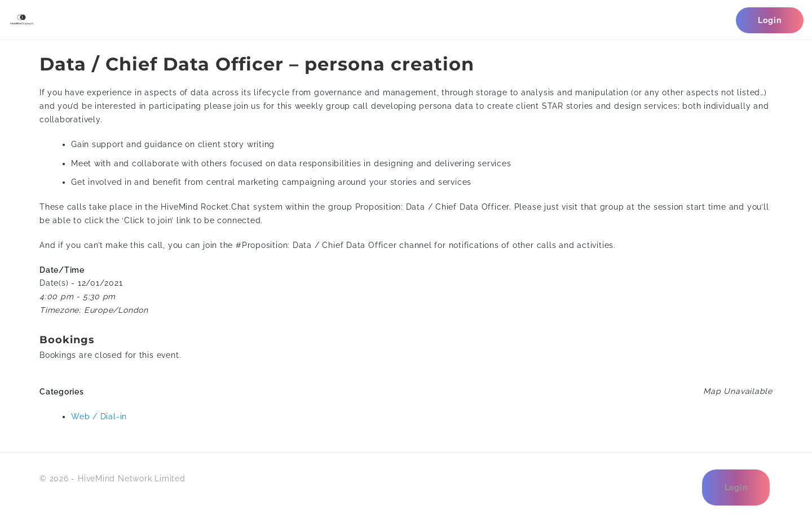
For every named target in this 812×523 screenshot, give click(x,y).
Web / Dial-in (99, 416)
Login (769, 20)
